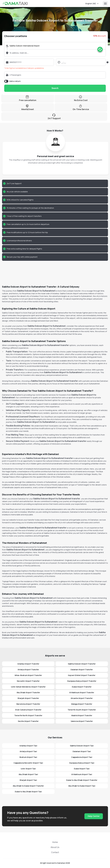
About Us (55, 847)
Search (55, 88)
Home (55, 842)
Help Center (94, 816)
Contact (55, 852)
